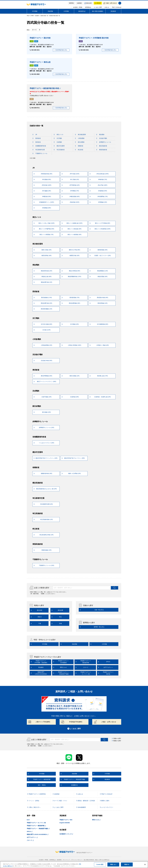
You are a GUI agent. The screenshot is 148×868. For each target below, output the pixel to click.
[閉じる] (145, 864)
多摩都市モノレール (104, 142)
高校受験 (50, 11)
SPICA (30, 831)
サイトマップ (66, 860)
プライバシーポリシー (77, 860)
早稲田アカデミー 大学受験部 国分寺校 (94, 38)
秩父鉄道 (79, 150)
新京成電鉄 (80, 142)
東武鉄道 (37, 142)
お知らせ (107, 7)
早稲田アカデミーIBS (66, 820)
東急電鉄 (100, 135)
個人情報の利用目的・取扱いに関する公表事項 (96, 860)
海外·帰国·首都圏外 (98, 11)
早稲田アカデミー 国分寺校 (40, 38)
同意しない (113, 864)
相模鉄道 (79, 146)
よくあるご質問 (98, 7)
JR (35, 135)
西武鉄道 (37, 138)
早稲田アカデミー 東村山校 (40, 62)
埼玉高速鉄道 (59, 150)
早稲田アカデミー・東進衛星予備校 (38, 829)
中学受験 (35, 11)
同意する (127, 864)
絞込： (34, 30)
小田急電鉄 (80, 138)
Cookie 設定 (100, 864)
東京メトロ (58, 135)
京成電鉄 (58, 142)
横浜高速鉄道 (102, 146)
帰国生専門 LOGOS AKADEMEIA (38, 834)
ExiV (28, 820)
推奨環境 (59, 860)
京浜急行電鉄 (102, 138)
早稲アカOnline (117, 7)
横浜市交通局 (59, 146)
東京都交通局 (80, 135)
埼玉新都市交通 (39, 150)
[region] (74, 865)
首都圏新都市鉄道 (39, 146)
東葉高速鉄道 (102, 150)
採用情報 (88, 7)
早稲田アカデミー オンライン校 (36, 823)
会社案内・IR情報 (78, 7)
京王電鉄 (58, 138)
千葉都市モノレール (40, 153)
